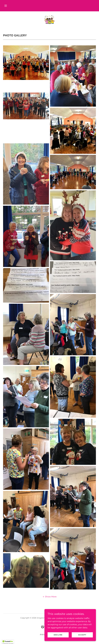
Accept (82, 640)
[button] (6, 6)
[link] (49, 20)
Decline (58, 640)
